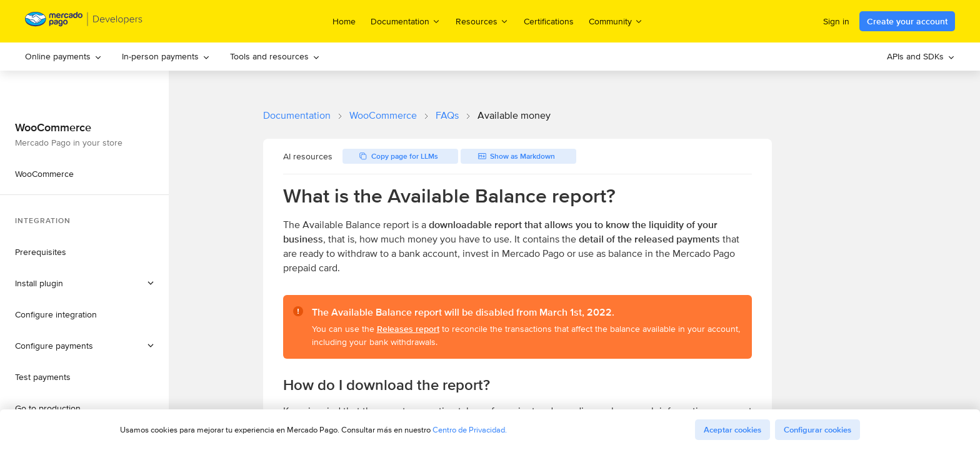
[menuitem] (63, 57)
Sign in (836, 21)
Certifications (549, 21)
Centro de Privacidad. (470, 430)
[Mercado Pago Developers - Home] (84, 22)
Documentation (297, 115)
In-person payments (166, 56)
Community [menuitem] (616, 21)
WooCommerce (383, 115)
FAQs (447, 115)
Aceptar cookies (732, 430)
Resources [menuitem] (482, 21)
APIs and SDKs (921, 56)
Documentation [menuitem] (406, 21)
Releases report (408, 329)
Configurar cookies (817, 430)
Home (344, 21)
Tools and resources (275, 56)
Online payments (63, 56)
